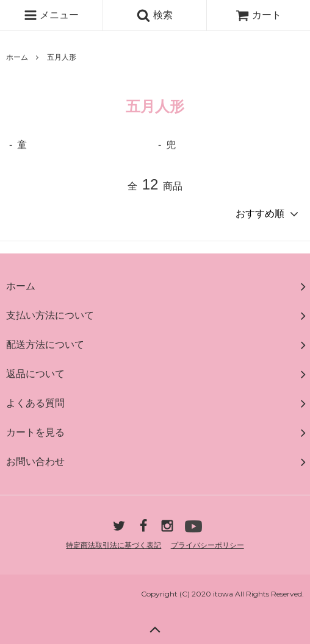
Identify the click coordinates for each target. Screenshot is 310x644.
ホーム (17, 57)
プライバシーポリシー (207, 545)
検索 (154, 15)
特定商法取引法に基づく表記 (114, 545)
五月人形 (62, 57)
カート (258, 15)
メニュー (51, 15)
